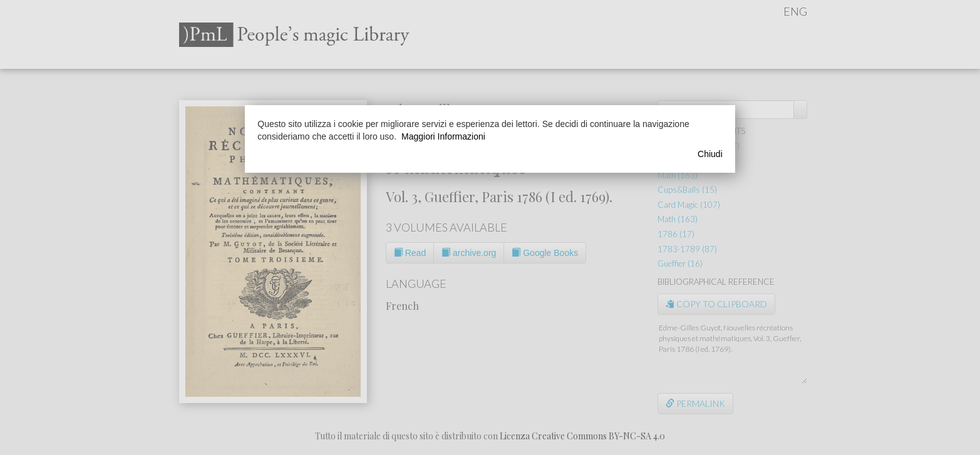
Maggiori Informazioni (443, 136)
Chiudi (710, 154)
